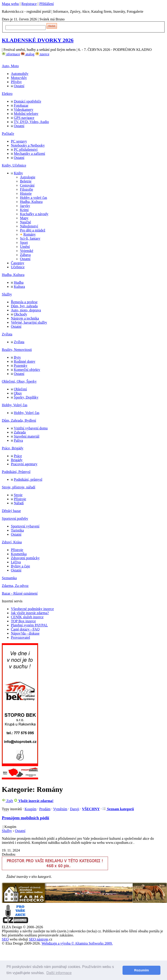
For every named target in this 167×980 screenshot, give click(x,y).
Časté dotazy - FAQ (25, 629)
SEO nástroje (39, 939)
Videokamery (24, 110)
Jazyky (25, 206)
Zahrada (20, 432)
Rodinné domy (25, 361)
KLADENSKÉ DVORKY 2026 (38, 40)
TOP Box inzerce (23, 621)
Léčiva (16, 562)
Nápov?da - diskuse (25, 633)
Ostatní (19, 86)
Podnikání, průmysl (28, 479)
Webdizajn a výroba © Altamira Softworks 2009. (77, 943)
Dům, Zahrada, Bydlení (19, 420)
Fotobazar (21, 105)
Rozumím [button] (141, 970)
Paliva (18, 440)
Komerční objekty (27, 370)
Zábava (25, 255)
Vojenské (27, 251)
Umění (25, 247)
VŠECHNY (91, 809)
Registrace (29, 4)
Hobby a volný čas (34, 198)
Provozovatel (20, 637)
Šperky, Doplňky (26, 397)
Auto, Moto (10, 66)
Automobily (20, 74)
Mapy (24, 218)
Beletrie (26, 181)
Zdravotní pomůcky (25, 558)
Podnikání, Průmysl (16, 472)
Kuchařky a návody (34, 214)
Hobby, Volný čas (15, 405)
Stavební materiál (27, 436)
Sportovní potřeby (15, 518)
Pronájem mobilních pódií (26, 818)
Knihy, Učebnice (14, 165)
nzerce (42, 54)
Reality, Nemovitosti (17, 350)
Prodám (45, 809)
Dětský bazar (11, 511)
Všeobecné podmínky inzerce (32, 609)
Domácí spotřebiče (27, 101)
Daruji (75, 809)
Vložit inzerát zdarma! (34, 801)
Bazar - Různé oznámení (20, 593)
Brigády (17, 460)
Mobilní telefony (26, 114)
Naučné (26, 222)
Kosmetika (19, 554)
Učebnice (18, 267)
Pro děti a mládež (33, 230)
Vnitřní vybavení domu (31, 428)
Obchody (21, 314)
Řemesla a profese (24, 302)
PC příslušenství (26, 149)
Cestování (27, 185)
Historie (26, 193)
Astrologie (28, 177)
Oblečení (20, 389)
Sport (24, 243)
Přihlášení (47, 4)
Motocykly (19, 78)
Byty (17, 357)
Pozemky (21, 366)
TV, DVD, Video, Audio (31, 122)
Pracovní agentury (24, 464)
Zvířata (7, 334)
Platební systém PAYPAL (29, 625)
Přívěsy (16, 82)
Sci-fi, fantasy (30, 238)
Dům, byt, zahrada (24, 306)
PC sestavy (19, 141)
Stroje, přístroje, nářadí (19, 487)
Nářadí (19, 503)
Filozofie (27, 189)
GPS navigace (24, 118)
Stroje (18, 495)
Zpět (7, 801)
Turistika (17, 530)
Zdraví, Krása (12, 542)
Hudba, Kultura (31, 202)
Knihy (18, 173)
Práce (18, 456)
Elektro (7, 94)
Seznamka (9, 578)
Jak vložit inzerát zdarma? (30, 613)
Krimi (24, 210)
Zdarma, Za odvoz (15, 586)
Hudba (19, 282)
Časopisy (18, 263)
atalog (28, 54)
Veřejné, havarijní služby (29, 322)
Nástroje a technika (25, 318)
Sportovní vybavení (25, 526)
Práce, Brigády (13, 448)
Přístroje (20, 499)
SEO (5, 939)
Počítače (8, 134)
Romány (29, 234)
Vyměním (60, 809)
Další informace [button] (59, 973)
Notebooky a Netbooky (28, 145)
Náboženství (29, 226)
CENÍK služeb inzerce (27, 617)
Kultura (19, 287)
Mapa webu (10, 4)
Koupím (30, 809)
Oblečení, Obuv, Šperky (19, 381)
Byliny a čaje (20, 566)
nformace (11, 54)
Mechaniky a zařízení (29, 154)
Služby (7, 294)
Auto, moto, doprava (26, 310)
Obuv (18, 393)
